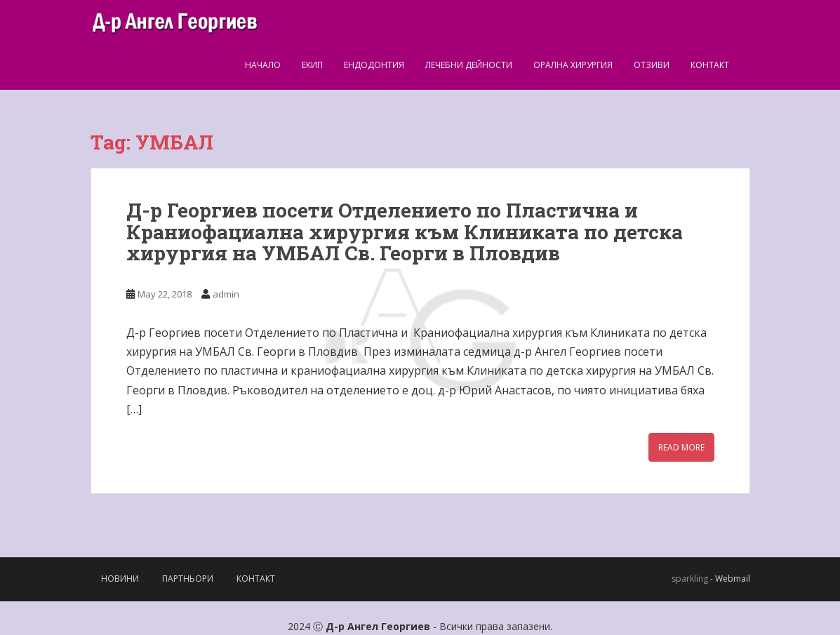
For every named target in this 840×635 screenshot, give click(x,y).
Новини (120, 579)
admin (226, 294)
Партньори (188, 579)
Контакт (710, 65)
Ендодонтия (374, 65)
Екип (312, 65)
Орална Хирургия (573, 65)
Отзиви (652, 65)
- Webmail (730, 579)
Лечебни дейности (469, 65)
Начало (263, 65)
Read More (681, 447)
